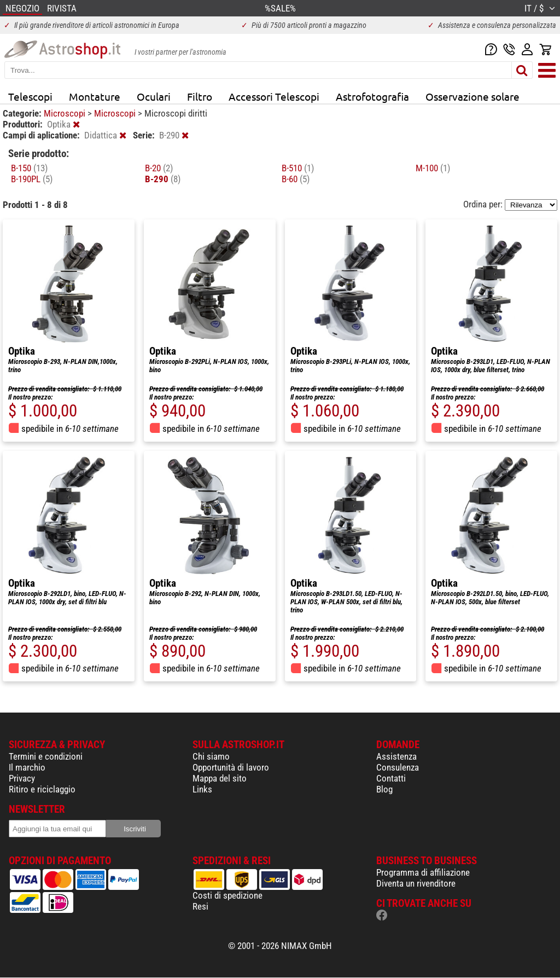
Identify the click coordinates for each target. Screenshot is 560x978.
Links (202, 789)
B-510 (298, 168)
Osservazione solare (472, 96)
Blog (384, 789)
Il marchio (27, 767)
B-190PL (32, 179)
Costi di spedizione (227, 895)
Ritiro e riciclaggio (42, 789)
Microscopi (66, 113)
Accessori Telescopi (274, 96)
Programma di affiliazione (423, 872)
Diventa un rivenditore (416, 883)
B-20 (159, 168)
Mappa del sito (220, 778)
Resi (200, 906)
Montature (95, 96)
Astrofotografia (372, 96)
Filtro (200, 96)
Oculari (154, 96)
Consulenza (398, 767)
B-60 (296, 179)
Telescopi (30, 96)
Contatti (391, 778)
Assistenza (396, 756)
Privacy (22, 778)
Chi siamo (211, 756)
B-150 (29, 168)
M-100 (433, 168)
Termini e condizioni (46, 756)
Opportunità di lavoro (231, 767)
